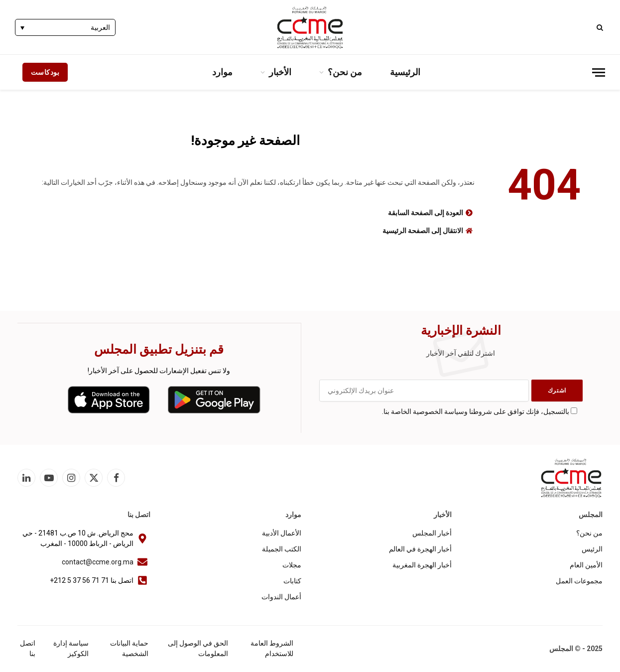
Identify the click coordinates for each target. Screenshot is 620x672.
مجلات (292, 565)
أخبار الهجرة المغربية (422, 565)
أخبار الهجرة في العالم (420, 549)
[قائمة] (599, 72)
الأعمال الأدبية (282, 533)
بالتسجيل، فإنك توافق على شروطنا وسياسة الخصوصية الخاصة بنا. (476, 411)
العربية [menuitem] (100, 28)
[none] (65, 27)
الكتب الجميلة (282, 549)
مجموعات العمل (579, 581)
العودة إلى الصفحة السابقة (426, 213)
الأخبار (280, 72)
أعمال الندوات (281, 597)
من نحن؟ (345, 72)
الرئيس (592, 549)
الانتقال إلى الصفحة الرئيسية (423, 231)
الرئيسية (405, 72)
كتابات (292, 581)
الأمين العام (586, 565)
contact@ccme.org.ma (98, 562)
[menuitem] (65, 27)
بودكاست (45, 72)
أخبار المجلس (432, 533)
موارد (222, 72)
